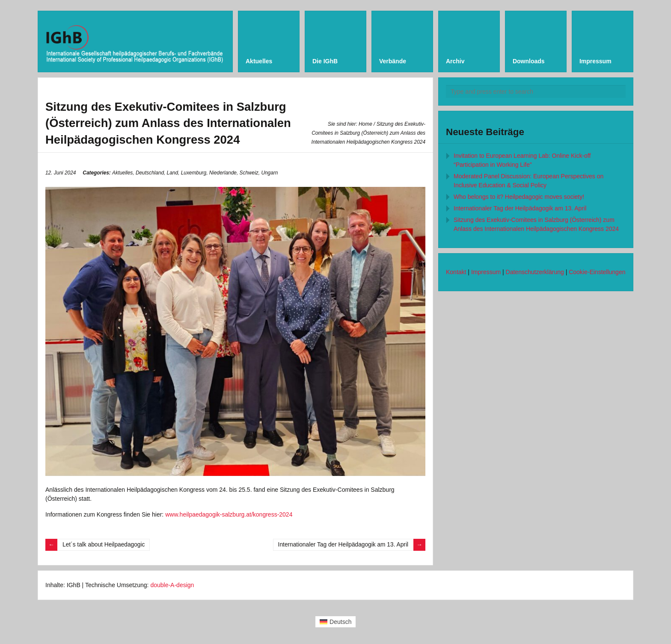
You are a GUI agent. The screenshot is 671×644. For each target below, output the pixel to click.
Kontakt (456, 272)
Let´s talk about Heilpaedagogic (104, 545)
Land (172, 173)
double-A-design (172, 585)
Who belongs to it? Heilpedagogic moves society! (519, 197)
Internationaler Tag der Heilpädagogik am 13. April (342, 545)
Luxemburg (194, 173)
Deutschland (150, 173)
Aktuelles (122, 173)
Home (365, 124)
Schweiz (249, 173)
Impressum (486, 272)
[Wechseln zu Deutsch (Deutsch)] (336, 622)
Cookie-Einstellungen (597, 272)
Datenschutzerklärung (535, 272)
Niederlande (223, 173)
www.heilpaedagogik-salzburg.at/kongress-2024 (229, 514)
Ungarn (269, 173)
